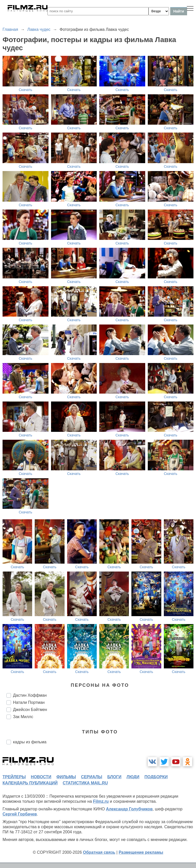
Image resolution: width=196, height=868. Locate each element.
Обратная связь (99, 852)
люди (133, 777)
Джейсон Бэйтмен (30, 710)
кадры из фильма (30, 742)
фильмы (66, 777)
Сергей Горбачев (20, 814)
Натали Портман (29, 702)
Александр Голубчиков (129, 809)
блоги (114, 777)
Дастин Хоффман (30, 695)
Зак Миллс (23, 717)
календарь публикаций (30, 783)
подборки (156, 777)
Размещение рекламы (141, 852)
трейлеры (14, 777)
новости (41, 777)
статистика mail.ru (85, 783)
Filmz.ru (101, 801)
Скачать (26, 90)
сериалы (91, 777)
